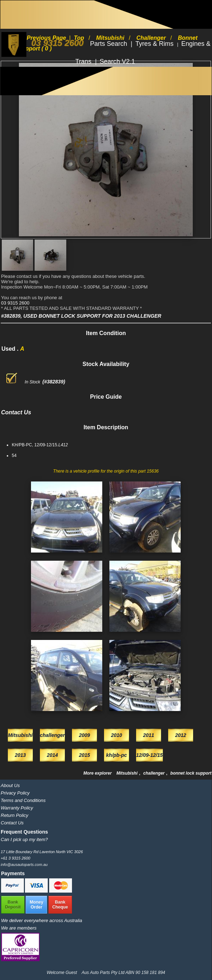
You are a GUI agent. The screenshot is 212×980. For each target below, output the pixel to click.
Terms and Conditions (23, 800)
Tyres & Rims (155, 44)
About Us (10, 785)
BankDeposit (13, 905)
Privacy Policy (15, 793)
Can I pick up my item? (24, 839)
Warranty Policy (17, 808)
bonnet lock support (191, 773)
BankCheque (60, 905)
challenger (154, 773)
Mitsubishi (128, 773)
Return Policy (14, 815)
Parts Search (110, 44)
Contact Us (12, 823)
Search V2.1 (117, 61)
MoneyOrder (36, 905)
